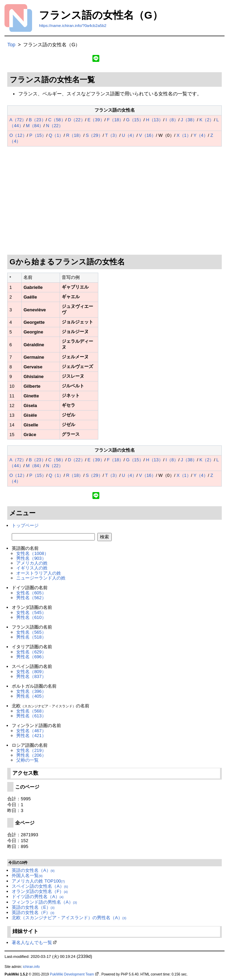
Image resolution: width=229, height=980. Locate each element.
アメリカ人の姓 (32, 563)
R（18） (75, 135)
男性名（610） (31, 617)
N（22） (54, 126)
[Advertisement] (115, 201)
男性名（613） (31, 716)
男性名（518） (31, 637)
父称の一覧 (27, 760)
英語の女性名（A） (33, 870)
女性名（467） (31, 731)
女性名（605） (31, 593)
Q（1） (56, 135)
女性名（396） (31, 691)
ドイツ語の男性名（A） (38, 897)
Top (11, 45)
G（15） (135, 120)
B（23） (37, 120)
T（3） (112, 135)
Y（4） (201, 135)
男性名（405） (31, 696)
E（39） (96, 120)
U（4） (129, 135)
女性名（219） (31, 750)
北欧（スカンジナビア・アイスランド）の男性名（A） (69, 918)
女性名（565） (31, 632)
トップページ (25, 525)
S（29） (94, 135)
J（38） (189, 120)
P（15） (38, 135)
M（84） (35, 126)
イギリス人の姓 (32, 568)
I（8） (172, 120)
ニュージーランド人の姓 (41, 578)
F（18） (115, 120)
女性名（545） (31, 612)
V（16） (147, 135)
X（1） (184, 135)
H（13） (155, 120)
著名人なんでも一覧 (32, 943)
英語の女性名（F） (33, 912)
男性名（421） (31, 736)
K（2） (207, 120)
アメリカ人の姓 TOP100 (38, 881)
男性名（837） (31, 676)
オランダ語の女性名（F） (40, 891)
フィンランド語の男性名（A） (44, 902)
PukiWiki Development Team (72, 974)
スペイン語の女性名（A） (40, 886)
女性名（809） (31, 672)
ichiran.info (31, 967)
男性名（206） (31, 755)
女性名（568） (31, 711)
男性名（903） (31, 558)
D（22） (77, 120)
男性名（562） (31, 598)
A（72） (18, 120)
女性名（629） (31, 652)
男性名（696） (31, 657)
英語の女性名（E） (33, 907)
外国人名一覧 (27, 875)
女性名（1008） (32, 553)
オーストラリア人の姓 (39, 573)
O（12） (18, 135)
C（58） (57, 120)
